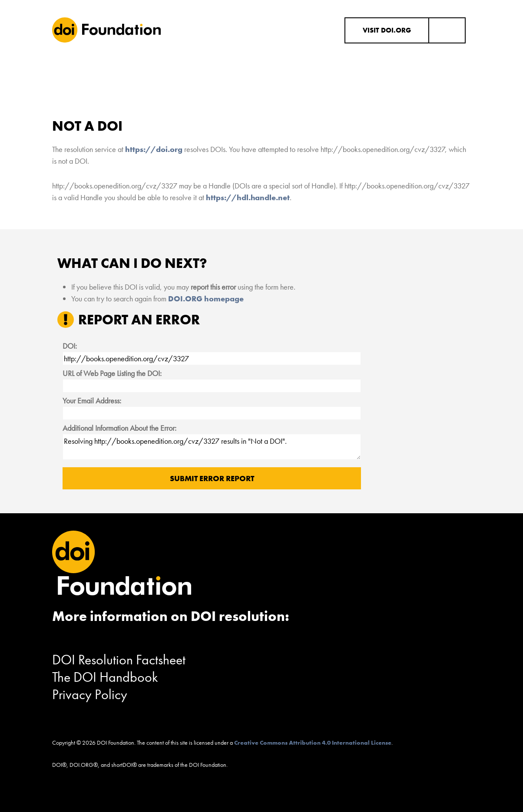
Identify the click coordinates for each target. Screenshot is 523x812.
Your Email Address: (92, 401)
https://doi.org (154, 149)
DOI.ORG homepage (206, 299)
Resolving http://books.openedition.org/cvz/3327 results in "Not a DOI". (212, 447)
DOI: (70, 346)
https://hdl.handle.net (248, 197)
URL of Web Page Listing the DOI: (112, 373)
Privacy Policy (90, 695)
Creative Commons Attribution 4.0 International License (313, 743)
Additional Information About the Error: (119, 428)
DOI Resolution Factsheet (119, 660)
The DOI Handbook (105, 677)
